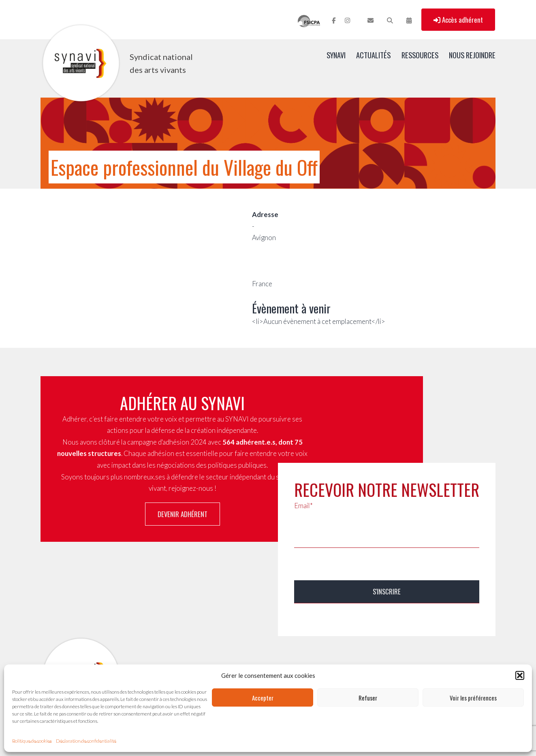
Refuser (368, 698)
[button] (520, 675)
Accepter (263, 698)
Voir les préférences (473, 698)
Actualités (373, 55)
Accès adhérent (458, 20)
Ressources (420, 55)
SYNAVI (336, 55)
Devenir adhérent (183, 514)
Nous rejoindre (472, 55)
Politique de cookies (32, 741)
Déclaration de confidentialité (86, 741)
